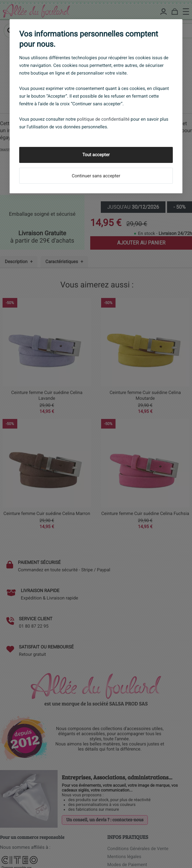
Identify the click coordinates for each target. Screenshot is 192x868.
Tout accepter (96, 155)
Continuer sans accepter (96, 176)
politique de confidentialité (103, 119)
